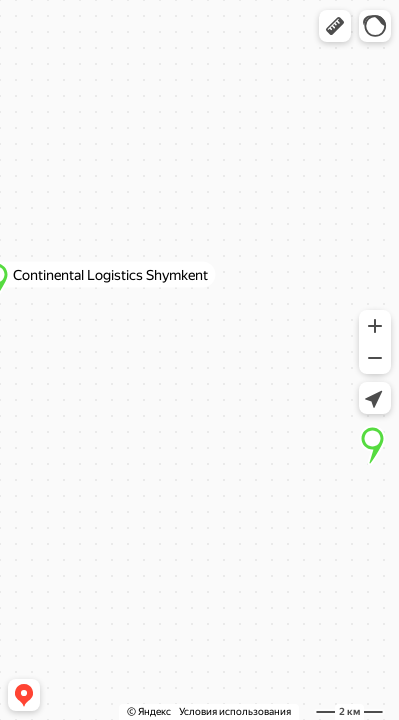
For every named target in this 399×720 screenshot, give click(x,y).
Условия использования (235, 711)
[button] (335, 26)
